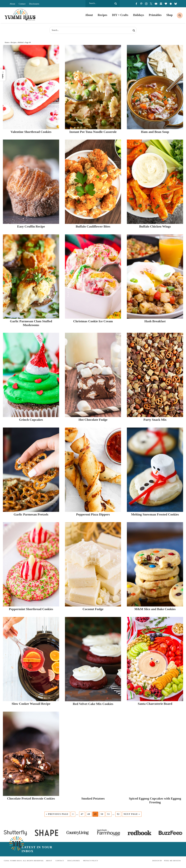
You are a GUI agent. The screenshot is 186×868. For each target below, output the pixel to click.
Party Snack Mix (155, 420)
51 (109, 814)
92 (118, 814)
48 (89, 814)
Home (7, 42)
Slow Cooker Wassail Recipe (31, 704)
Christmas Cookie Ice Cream (93, 321)
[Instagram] (146, 4)
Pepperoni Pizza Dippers (93, 514)
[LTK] (166, 4)
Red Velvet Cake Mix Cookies (93, 704)
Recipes (14, 42)
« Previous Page (57, 814)
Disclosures (34, 4)
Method (21, 42)
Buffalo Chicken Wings (155, 226)
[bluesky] (176, 4)
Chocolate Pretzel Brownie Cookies (31, 798)
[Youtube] (156, 4)
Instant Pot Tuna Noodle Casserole (93, 132)
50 (102, 814)
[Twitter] (151, 4)
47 (82, 814)
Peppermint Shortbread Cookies (31, 609)
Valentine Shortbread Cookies (31, 132)
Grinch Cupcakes (31, 420)
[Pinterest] (141, 4)
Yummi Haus (20, 15)
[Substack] (161, 4)
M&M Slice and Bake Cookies (155, 609)
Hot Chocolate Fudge (93, 420)
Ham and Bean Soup (155, 132)
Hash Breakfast (155, 321)
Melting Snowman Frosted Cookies (155, 514)
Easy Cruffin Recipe (31, 226)
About (12, 4)
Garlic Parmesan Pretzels (31, 514)
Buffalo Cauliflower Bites (93, 226)
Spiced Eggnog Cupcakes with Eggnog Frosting (155, 800)
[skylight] (171, 4)
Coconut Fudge (93, 609)
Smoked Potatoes (93, 798)
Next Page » (132, 814)
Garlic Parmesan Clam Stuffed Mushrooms (31, 323)
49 (95, 814)
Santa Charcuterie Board (155, 704)
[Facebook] (136, 4)
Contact (22, 4)
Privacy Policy (91, 861)
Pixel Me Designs (172, 861)
